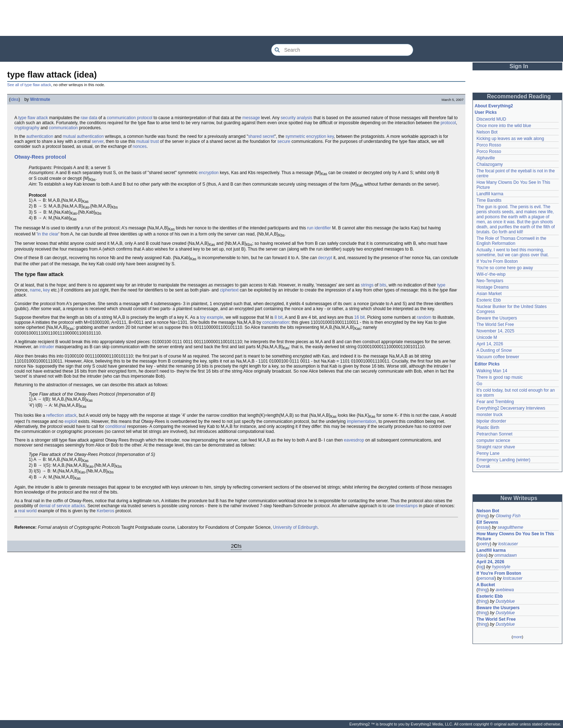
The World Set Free (495, 325)
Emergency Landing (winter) (503, 460)
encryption (208, 173)
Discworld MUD (491, 119)
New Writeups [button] (519, 498)
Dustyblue (505, 601)
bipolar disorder (491, 421)
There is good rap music (500, 377)
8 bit (278, 317)
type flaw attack (33, 118)
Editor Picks (487, 364)
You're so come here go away (505, 268)
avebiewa (505, 590)
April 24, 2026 (490, 562)
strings (367, 285)
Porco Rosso (489, 145)
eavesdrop (354, 440)
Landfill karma (490, 194)
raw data (89, 118)
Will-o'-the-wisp (491, 274)
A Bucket (486, 585)
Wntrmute (40, 99)
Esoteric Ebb (489, 300)
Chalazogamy (490, 164)
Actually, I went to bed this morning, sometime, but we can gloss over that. (513, 252)
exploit (71, 421)
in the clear (48, 234)
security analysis (297, 118)
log (481, 567)
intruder (47, 347)
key (46, 290)
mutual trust (148, 141)
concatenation (276, 322)
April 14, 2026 (490, 344)
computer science (493, 440)
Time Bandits (489, 200)
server (97, 141)
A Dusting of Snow (494, 350)
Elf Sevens (487, 522)
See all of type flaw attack (29, 85)
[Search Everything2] (342, 50)
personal (486, 578)
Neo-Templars (490, 281)
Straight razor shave (496, 447)
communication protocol (130, 118)
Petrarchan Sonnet (494, 434)
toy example (212, 317)
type (441, 285)
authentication (40, 136)
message (251, 118)
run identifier (319, 228)
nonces (140, 146)
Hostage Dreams (493, 287)
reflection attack (61, 415)
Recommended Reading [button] (519, 96)
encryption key (320, 136)
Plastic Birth (488, 428)
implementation (361, 421)
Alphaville (486, 158)
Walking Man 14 (492, 371)
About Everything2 (494, 106)
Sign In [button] (519, 66)
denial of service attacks (62, 506)
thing (483, 516)
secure (284, 141)
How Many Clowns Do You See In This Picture (515, 536)
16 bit (360, 317)
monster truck (490, 415)
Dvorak (483, 466)
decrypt (325, 258)
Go (479, 384)
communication (63, 128)
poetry (484, 544)
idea (15, 99)
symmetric (295, 136)
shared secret (261, 136)
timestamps (407, 506)
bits (383, 285)
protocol (448, 123)
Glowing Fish (508, 516)
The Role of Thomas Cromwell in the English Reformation (511, 241)
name (35, 290)
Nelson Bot (487, 132)
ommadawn (506, 555)
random (424, 317)
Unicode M (487, 337)
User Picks (486, 112)
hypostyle (501, 567)
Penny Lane (488, 453)
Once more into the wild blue (504, 126)
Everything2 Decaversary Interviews (511, 408)
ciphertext (229, 290)
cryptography (27, 128)
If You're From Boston (497, 261)
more (517, 637)
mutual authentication (83, 136)
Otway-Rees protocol (40, 157)
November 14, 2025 (495, 331)
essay (483, 527)
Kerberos (105, 511)
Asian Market (489, 294)
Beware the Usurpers (497, 318)
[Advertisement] (281, 18)
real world (27, 511)
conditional (115, 426)
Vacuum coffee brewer (498, 357)
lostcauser (508, 544)
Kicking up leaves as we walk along (510, 139)
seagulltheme (510, 527)
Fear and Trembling (495, 402)
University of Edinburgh (295, 527)
